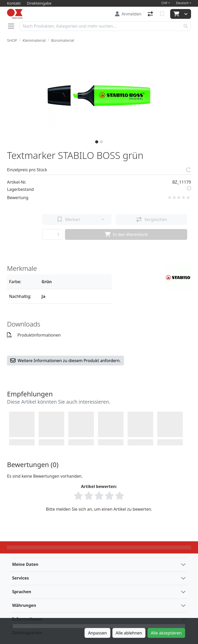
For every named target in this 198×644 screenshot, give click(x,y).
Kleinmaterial (34, 40)
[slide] (97, 142)
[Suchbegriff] (100, 26)
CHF (164, 3)
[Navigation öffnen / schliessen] (13, 26)
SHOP (12, 40)
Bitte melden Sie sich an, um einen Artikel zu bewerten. (99, 509)
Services (20, 578)
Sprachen (22, 592)
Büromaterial (63, 40)
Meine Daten (25, 564)
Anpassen (97, 633)
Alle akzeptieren (166, 633)
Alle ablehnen (129, 633)
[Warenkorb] (176, 14)
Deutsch (182, 3)
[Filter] (75, 282)
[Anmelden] (128, 14)
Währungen (24, 605)
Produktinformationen (34, 335)
